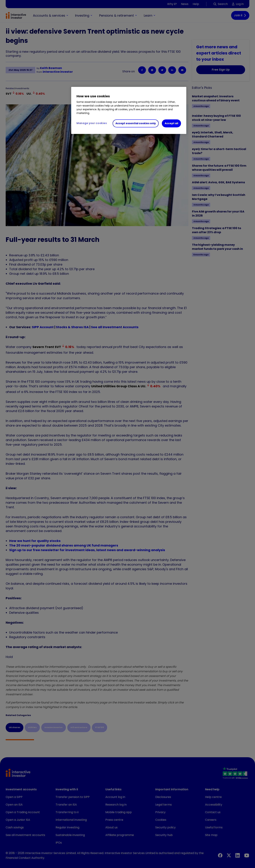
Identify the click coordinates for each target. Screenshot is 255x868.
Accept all (171, 123)
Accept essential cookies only (136, 123)
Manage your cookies (92, 123)
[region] (129, 110)
